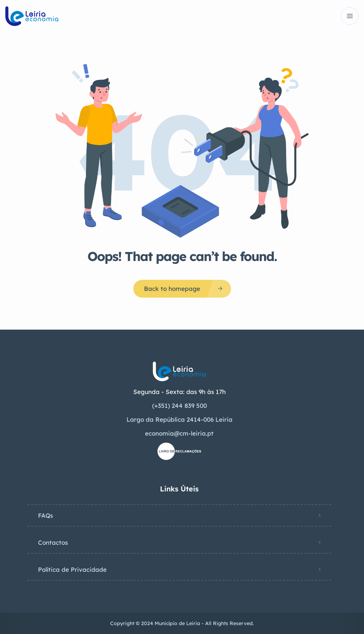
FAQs (45, 515)
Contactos (53, 542)
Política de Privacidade (72, 569)
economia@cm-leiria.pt (179, 433)
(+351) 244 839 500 (180, 406)
